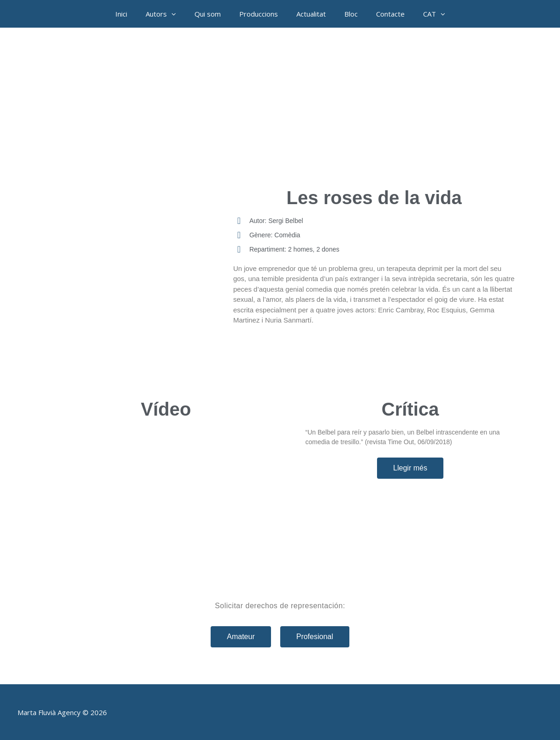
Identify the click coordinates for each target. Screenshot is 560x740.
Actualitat (311, 14)
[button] (176, 14)
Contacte (390, 14)
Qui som (208, 14)
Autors (165, 14)
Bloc (351, 14)
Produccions (259, 14)
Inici (121, 14)
